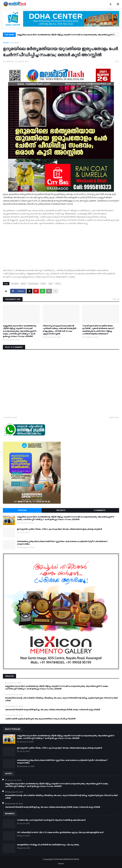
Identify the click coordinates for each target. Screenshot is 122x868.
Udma (58, 284)
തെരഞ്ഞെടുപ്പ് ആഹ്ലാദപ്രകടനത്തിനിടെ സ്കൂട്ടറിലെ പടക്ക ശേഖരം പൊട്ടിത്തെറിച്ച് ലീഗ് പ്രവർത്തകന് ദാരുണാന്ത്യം (62, 543)
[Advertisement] (61, 248)
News (43, 284)
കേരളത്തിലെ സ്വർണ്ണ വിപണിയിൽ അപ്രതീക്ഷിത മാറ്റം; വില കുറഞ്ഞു (48, 845)
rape (50, 284)
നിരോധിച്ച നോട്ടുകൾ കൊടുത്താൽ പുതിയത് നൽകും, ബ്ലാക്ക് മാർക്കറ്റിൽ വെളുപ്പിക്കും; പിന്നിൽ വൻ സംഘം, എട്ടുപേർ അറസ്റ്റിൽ (59, 330)
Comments (100, 510)
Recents (61, 510)
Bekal (23, 284)
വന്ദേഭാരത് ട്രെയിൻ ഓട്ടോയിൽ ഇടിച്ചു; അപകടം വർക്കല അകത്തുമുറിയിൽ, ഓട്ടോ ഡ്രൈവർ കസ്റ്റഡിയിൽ (52, 710)
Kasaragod (33, 284)
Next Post (113, 417)
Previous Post (11, 417)
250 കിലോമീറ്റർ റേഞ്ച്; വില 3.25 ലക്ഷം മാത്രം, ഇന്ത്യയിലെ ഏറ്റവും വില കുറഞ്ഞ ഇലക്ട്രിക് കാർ (60, 832)
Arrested (15, 43)
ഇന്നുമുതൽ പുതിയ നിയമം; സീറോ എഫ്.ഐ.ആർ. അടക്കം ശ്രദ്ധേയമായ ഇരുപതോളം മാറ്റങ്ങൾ (59, 529)
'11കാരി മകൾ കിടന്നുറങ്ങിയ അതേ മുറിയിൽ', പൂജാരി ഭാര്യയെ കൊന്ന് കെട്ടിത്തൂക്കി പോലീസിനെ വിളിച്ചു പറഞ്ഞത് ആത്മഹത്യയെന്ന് (98, 330)
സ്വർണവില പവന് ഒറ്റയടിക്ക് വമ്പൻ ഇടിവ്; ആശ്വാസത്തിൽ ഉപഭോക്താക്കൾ (51, 820)
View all (116, 299)
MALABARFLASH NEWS (69, 859)
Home (6, 43)
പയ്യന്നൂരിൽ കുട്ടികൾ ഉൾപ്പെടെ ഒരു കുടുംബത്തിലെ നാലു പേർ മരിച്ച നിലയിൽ (40, 719)
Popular (22, 510)
